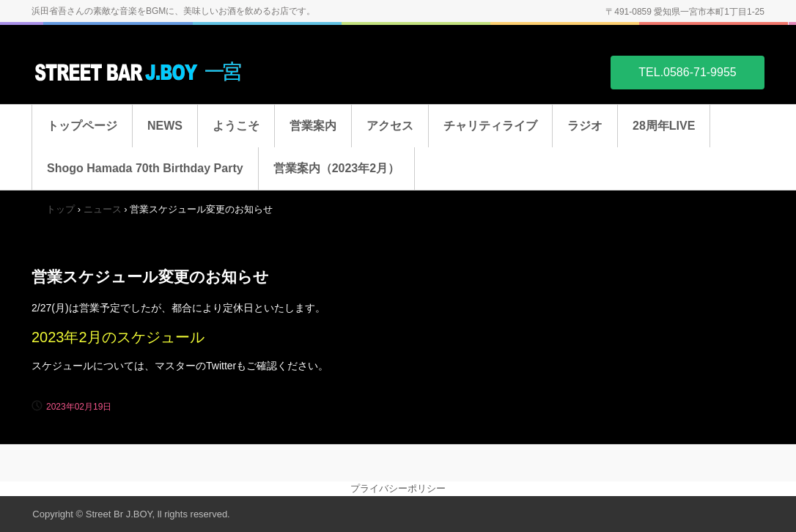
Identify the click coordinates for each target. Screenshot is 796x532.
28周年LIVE (664, 126)
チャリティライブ (490, 126)
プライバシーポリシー (398, 488)
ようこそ (236, 126)
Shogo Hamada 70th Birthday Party (145, 168)
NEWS (165, 126)
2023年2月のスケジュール (118, 337)
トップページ (82, 126)
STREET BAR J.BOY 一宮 (141, 71)
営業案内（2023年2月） (337, 168)
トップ (60, 209)
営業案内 (313, 126)
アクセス (390, 126)
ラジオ (585, 126)
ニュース (103, 209)
